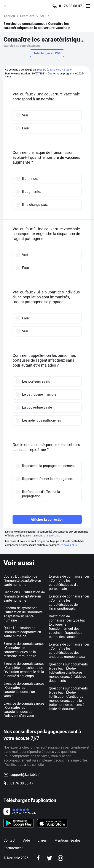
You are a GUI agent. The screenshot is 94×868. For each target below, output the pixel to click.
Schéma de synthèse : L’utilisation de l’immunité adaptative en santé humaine (23, 614)
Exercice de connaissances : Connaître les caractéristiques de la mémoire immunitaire (24, 650)
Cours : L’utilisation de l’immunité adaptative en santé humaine (22, 581)
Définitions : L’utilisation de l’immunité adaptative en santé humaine (24, 596)
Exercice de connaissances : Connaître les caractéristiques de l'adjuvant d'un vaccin (24, 710)
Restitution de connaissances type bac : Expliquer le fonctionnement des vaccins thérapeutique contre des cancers (68, 626)
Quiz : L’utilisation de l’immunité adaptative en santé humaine (22, 632)
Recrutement (13, 848)
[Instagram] (60, 858)
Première (27, 16)
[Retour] (8, 6)
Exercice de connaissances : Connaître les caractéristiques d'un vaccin (24, 690)
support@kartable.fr (25, 775)
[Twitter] (49, 858)
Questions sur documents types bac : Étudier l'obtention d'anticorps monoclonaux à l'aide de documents (68, 672)
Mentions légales (67, 840)
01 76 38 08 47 (70, 6)
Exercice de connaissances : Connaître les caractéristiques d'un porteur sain (69, 583)
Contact (9, 840)
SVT (43, 16)
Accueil (9, 16)
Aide (26, 840)
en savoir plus (52, 536)
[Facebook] (38, 858)
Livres (42, 840)
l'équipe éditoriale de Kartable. (55, 70)
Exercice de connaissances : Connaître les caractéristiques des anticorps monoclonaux (69, 651)
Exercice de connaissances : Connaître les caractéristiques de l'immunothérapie (69, 602)
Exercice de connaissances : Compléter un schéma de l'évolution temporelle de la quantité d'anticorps (24, 670)
